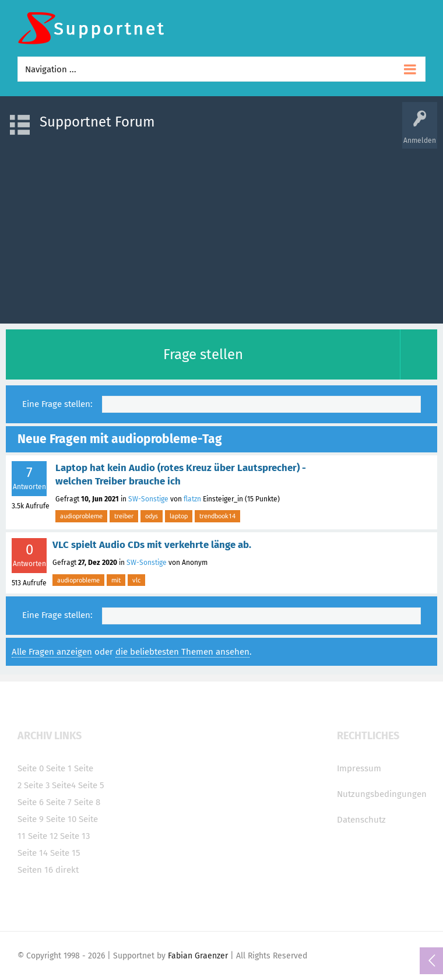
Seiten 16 (35, 870)
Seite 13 (75, 836)
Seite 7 (59, 802)
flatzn (192, 499)
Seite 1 (59, 768)
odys (152, 516)
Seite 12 (43, 836)
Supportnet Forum (97, 122)
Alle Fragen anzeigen (52, 652)
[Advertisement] (221, 230)
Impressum (359, 768)
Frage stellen (203, 354)
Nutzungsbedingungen (382, 794)
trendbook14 (217, 516)
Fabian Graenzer (198, 956)
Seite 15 (65, 853)
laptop (179, 516)
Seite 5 (91, 785)
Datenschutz (361, 820)
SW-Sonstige (148, 499)
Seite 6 (31, 802)
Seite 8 (87, 802)
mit (116, 580)
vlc (136, 580)
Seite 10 (61, 819)
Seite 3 (37, 785)
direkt (67, 870)
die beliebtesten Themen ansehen (182, 652)
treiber (124, 516)
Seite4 (64, 785)
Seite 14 (33, 853)
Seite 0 (31, 768)
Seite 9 (31, 819)
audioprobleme (81, 516)
